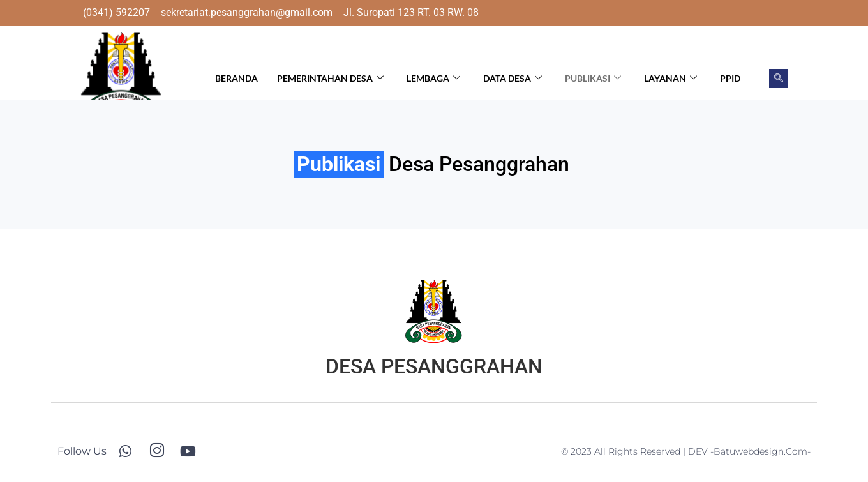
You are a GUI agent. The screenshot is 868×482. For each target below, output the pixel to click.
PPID (730, 78)
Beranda (236, 78)
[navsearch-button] (779, 79)
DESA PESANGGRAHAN (434, 366)
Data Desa (513, 78)
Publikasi (593, 78)
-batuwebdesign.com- (760, 451)
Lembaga (433, 78)
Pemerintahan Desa (330, 78)
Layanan (670, 78)
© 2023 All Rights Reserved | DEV (636, 451)
